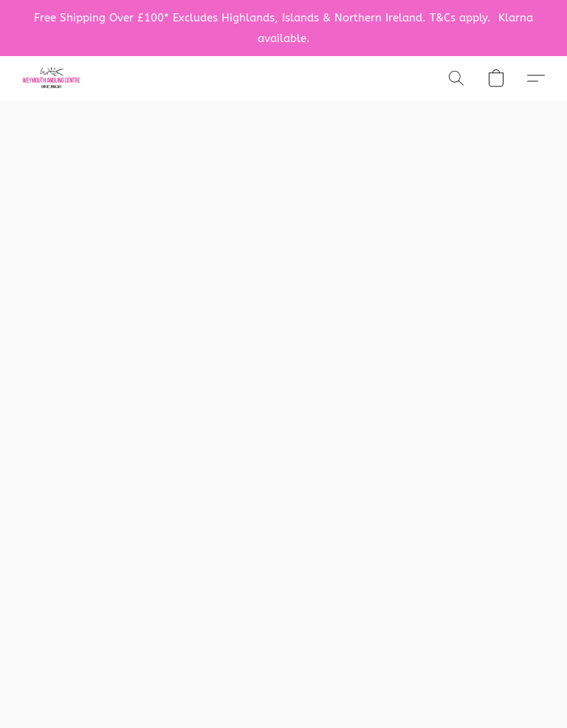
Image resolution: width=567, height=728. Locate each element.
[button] (51, 78)
